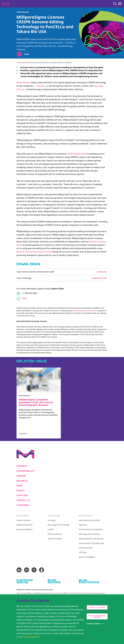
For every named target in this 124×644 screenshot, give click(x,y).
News (20, 486)
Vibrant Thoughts (55, 539)
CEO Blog (83, 552)
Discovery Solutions (25, 530)
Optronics (83, 525)
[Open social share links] (19, 54)
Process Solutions (24, 520)
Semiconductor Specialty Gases (92, 543)
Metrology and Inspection (89, 534)
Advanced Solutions (25, 525)
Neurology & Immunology (58, 525)
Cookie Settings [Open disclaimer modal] (93, 624)
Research (22, 481)
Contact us (23, 500)
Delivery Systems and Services (91, 539)
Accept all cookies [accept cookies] (97, 607)
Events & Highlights (87, 557)
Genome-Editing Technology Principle (34, 252)
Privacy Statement (31, 637)
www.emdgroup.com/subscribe (85, 311)
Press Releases (23, 12)
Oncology (52, 520)
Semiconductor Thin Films (89, 520)
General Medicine (55, 534)
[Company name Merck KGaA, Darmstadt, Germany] (6, 4)
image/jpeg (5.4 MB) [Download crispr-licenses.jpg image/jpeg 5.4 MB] (99, 278)
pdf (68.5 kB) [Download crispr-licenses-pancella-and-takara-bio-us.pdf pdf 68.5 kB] (102, 272)
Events (21, 491)
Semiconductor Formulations (91, 530)
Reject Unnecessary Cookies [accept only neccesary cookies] (97, 616)
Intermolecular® (86, 548)
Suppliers (22, 495)
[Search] (115, 4)
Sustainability (26, 471)
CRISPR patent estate (77, 154)
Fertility (51, 530)
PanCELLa (41, 86)
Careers (21, 476)
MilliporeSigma (24, 82)
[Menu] (120, 4)
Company (22, 466)
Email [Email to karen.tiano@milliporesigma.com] (24, 298)
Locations (23, 505)
